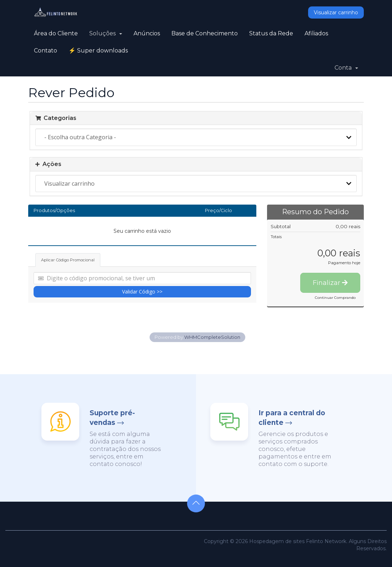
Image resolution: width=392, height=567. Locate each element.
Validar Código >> (142, 292)
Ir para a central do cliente (292, 418)
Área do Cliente (56, 33)
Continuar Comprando (335, 298)
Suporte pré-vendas (112, 418)
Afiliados (316, 33)
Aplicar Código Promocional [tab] (68, 260)
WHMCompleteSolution (212, 337)
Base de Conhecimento (205, 33)
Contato (46, 51)
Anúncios (147, 33)
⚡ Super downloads (98, 51)
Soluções (106, 33)
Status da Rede (271, 33)
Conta (346, 68)
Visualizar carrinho (336, 12)
